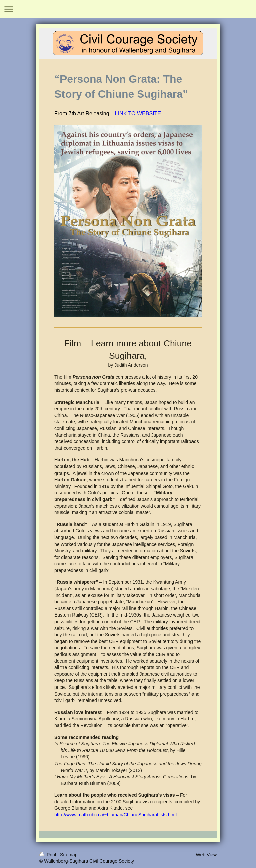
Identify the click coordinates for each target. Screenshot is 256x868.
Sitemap (69, 855)
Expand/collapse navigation (128, 9)
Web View (206, 855)
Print (49, 855)
